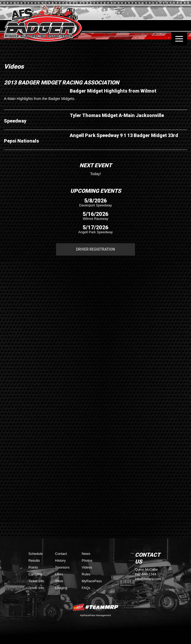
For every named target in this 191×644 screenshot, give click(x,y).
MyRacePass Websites (95, 607)
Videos (87, 567)
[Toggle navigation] (179, 39)
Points (33, 567)
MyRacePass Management (95, 615)
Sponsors (62, 567)
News (86, 554)
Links (59, 574)
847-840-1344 (146, 574)
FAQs (86, 588)
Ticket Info (36, 581)
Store (59, 581)
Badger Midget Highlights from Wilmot (113, 91)
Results (34, 561)
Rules (86, 574)
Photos (87, 561)
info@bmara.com (148, 579)
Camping (35, 574)
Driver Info (36, 588)
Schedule (36, 554)
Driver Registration (95, 249)
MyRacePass (92, 581)
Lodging (61, 588)
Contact (61, 554)
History (60, 561)
